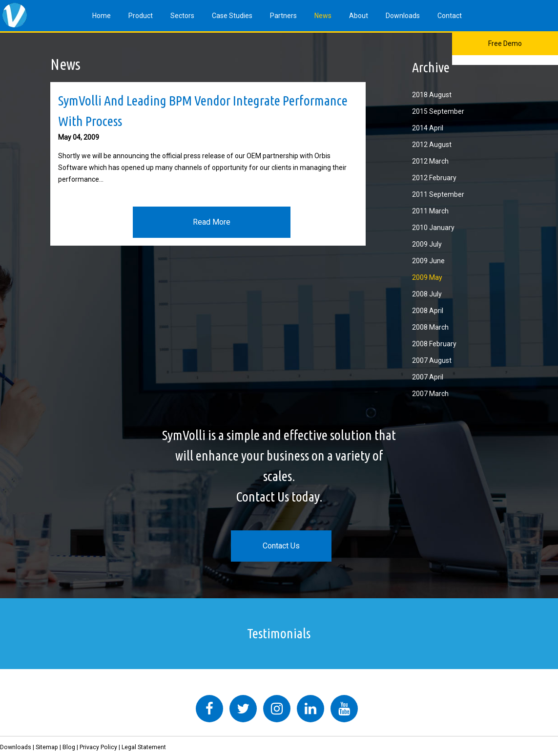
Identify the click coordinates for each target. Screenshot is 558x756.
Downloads (403, 16)
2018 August (432, 95)
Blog (69, 747)
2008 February (434, 344)
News (323, 16)
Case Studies (232, 16)
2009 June (428, 261)
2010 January (433, 228)
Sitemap (47, 747)
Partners (283, 16)
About (359, 16)
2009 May (427, 277)
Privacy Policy (98, 747)
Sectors (182, 16)
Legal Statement (144, 747)
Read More (212, 222)
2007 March (430, 394)
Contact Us (281, 546)
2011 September (438, 194)
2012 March (430, 161)
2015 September (438, 111)
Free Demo (505, 43)
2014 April (428, 128)
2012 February (434, 178)
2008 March (430, 327)
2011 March (430, 211)
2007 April (428, 377)
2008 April (428, 311)
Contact (450, 16)
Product (141, 16)
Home (102, 16)
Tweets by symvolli (141, 689)
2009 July (427, 244)
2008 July (427, 294)
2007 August (432, 360)
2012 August (432, 145)
